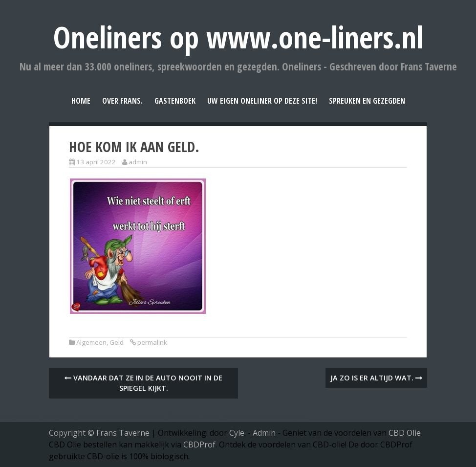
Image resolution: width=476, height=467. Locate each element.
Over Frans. (122, 101)
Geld (117, 342)
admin (138, 162)
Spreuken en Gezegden (367, 101)
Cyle (237, 433)
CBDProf (199, 445)
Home (81, 101)
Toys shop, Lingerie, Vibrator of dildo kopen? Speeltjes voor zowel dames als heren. (153, 416)
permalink (152, 342)
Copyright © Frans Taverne (99, 433)
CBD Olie (405, 433)
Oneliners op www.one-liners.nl (238, 37)
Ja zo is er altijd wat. (376, 378)
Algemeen (91, 342)
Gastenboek (175, 101)
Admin (264, 433)
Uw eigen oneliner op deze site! (262, 101)
